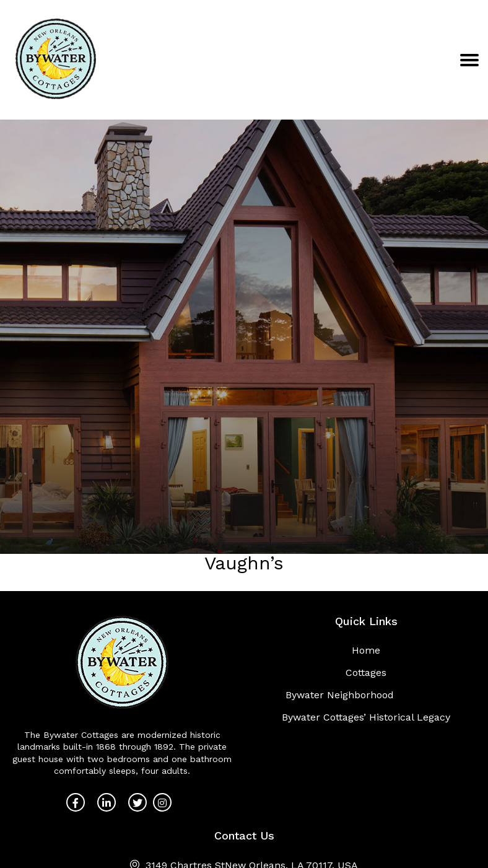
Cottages (366, 673)
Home (366, 650)
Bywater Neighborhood (340, 695)
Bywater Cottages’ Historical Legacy (366, 717)
